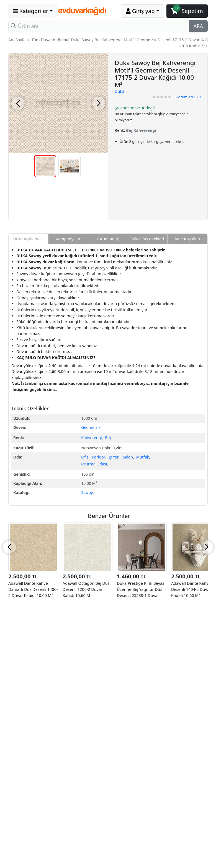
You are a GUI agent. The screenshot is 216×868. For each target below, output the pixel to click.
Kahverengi (91, 438)
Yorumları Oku (187, 97)
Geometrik (91, 427)
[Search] (99, 26)
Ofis (85, 457)
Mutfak (143, 457)
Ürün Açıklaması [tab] (28, 239)
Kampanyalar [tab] (68, 239)
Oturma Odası (94, 464)
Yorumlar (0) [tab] (108, 239)
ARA (198, 26)
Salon (128, 457)
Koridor (98, 457)
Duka (119, 91)
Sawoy (87, 492)
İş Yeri (114, 457)
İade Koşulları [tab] (187, 239)
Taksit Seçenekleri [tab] (147, 239)
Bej (108, 438)
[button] (33, 11)
